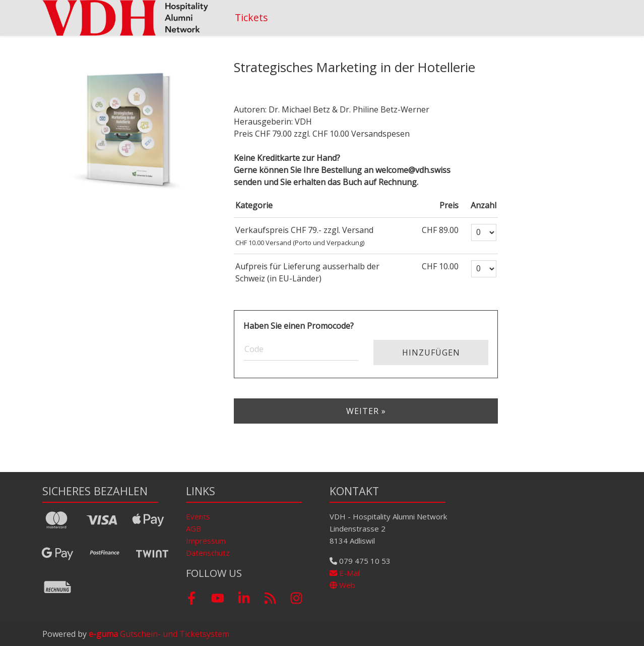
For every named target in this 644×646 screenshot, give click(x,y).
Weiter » (366, 411)
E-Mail (345, 573)
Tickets (251, 17)
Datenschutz (208, 553)
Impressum (206, 541)
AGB (194, 528)
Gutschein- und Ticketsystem (159, 634)
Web (342, 585)
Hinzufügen (431, 353)
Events (198, 516)
